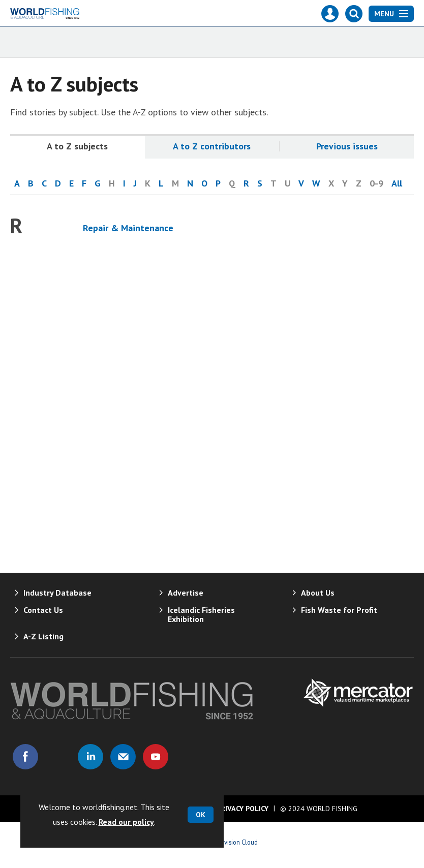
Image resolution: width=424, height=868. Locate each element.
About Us (318, 593)
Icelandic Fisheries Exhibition (201, 614)
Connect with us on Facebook (25, 757)
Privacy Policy (243, 809)
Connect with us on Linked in (90, 757)
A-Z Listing (43, 636)
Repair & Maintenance (128, 228)
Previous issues (347, 146)
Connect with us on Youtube (156, 757)
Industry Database (57, 593)
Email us (123, 757)
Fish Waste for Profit (339, 610)
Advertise (186, 593)
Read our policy (126, 822)
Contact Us (43, 610)
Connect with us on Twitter (58, 757)
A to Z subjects (77, 146)
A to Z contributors (212, 146)
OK (201, 815)
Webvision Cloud (235, 842)
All (397, 183)
